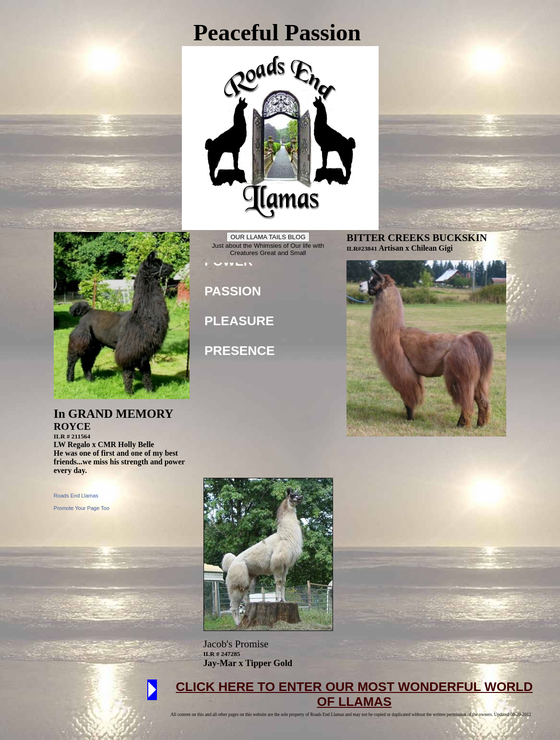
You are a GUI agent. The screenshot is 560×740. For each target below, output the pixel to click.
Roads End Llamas (76, 496)
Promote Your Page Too (82, 508)
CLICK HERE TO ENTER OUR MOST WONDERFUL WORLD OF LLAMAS (354, 694)
